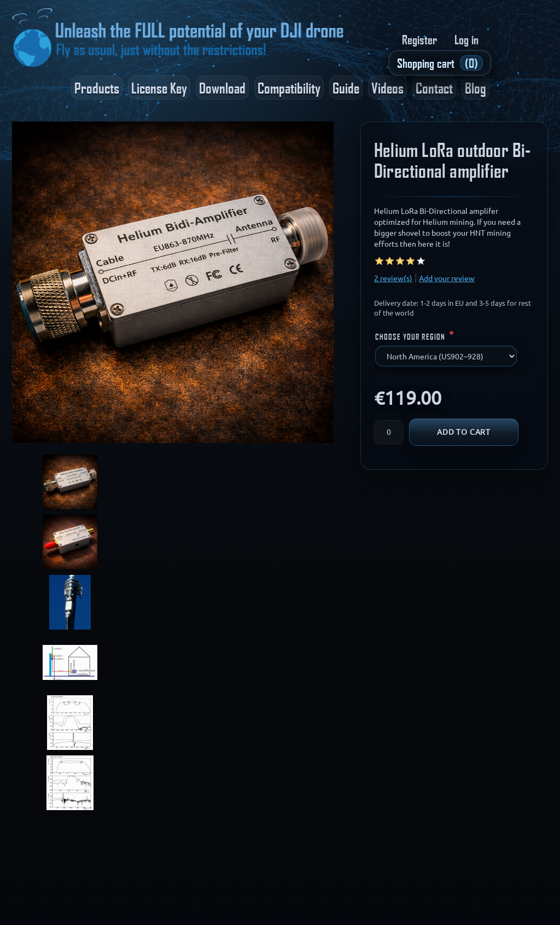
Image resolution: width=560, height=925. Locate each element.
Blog (476, 88)
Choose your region (411, 336)
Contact (434, 88)
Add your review (447, 278)
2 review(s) (393, 278)
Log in (466, 39)
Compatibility (289, 88)
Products (97, 88)
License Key (159, 88)
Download (222, 88)
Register (419, 39)
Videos (387, 88)
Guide (346, 88)
